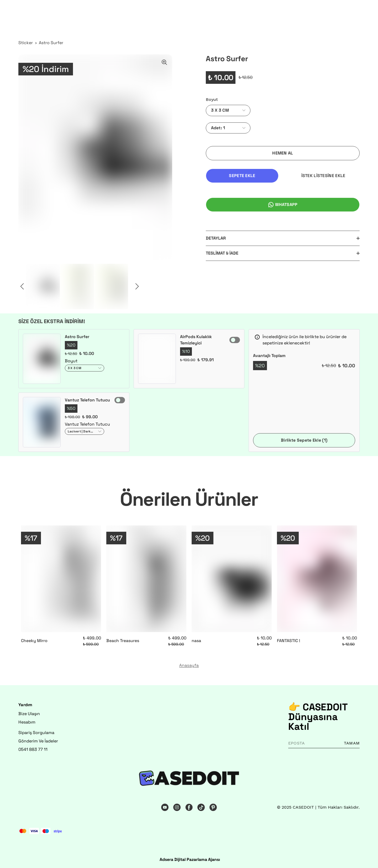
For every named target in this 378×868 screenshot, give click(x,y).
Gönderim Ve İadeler (38, 741)
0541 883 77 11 (33, 749)
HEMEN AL (283, 153)
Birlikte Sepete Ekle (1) (304, 440)
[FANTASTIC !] (317, 579)
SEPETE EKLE (242, 176)
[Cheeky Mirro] (61, 579)
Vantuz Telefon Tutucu (87, 400)
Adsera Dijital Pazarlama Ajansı (190, 859)
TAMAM (352, 743)
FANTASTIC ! (288, 641)
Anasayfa (189, 665)
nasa (196, 641)
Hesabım (27, 722)
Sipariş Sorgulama (36, 733)
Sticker (26, 43)
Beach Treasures (123, 641)
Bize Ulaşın (29, 714)
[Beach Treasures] (146, 579)
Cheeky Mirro (34, 641)
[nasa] (232, 579)
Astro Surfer (51, 43)
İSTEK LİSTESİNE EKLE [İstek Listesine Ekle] (323, 176)
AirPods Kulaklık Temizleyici (196, 340)
